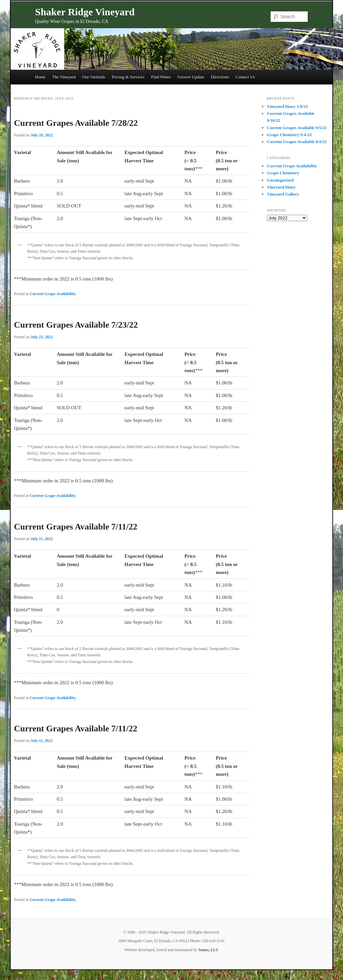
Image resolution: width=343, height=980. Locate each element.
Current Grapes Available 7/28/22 (76, 123)
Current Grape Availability (53, 294)
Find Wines (161, 77)
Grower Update (191, 77)
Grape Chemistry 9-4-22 (289, 135)
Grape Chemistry (283, 173)
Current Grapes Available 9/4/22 (297, 142)
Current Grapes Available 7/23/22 (76, 325)
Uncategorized (280, 180)
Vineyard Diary (281, 187)
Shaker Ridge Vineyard (85, 12)
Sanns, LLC (209, 950)
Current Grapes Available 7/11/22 (76, 527)
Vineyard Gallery (283, 194)
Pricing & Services (128, 77)
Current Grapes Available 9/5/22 (297, 128)
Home (40, 77)
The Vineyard (64, 77)
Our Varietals (94, 77)
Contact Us (245, 77)
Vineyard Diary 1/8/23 (287, 106)
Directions (220, 77)
